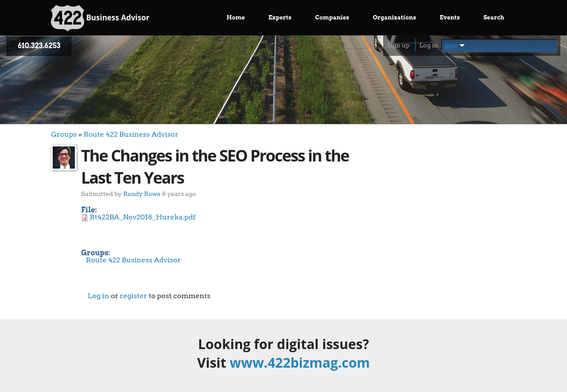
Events (450, 17)
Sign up (398, 45)
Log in (429, 45)
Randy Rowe (142, 194)
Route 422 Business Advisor (131, 134)
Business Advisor (100, 18)
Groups (64, 134)
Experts (280, 17)
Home (236, 17)
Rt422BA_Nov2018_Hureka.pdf (143, 217)
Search (494, 17)
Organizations (395, 17)
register (133, 296)
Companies (332, 17)
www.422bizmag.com (300, 363)
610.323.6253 (39, 46)
